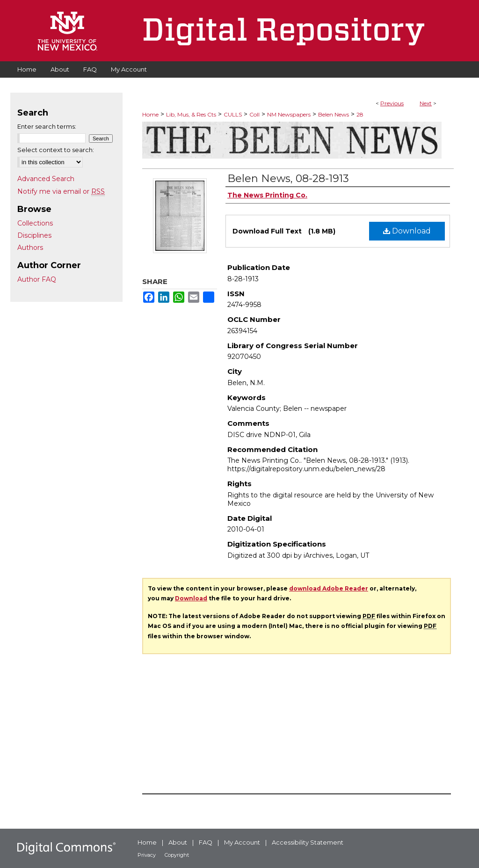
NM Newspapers (289, 114)
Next (426, 103)
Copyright (177, 855)
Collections (35, 223)
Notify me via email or (61, 191)
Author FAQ (37, 279)
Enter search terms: (47, 126)
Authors (30, 248)
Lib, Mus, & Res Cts (191, 114)
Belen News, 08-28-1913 (288, 179)
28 (360, 114)
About (178, 842)
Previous (392, 103)
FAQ (206, 842)
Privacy (147, 855)
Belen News (334, 114)
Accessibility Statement (308, 842)
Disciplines (34, 235)
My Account (242, 842)
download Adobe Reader (329, 588)
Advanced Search (46, 179)
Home (150, 114)
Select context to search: (56, 150)
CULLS (233, 114)
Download (407, 231)
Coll (254, 114)
